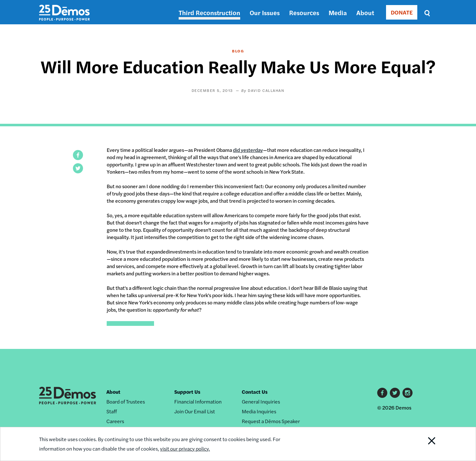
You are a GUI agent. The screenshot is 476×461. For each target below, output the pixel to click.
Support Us (187, 392)
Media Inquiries (259, 411)
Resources (304, 12)
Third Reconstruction (209, 12)
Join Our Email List (195, 411)
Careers (115, 421)
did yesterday (248, 150)
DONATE (402, 12)
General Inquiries (261, 401)
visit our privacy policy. (185, 449)
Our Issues (265, 12)
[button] (78, 155)
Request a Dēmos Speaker (271, 421)
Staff (112, 411)
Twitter (395, 393)
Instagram (408, 393)
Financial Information (198, 401)
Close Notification (424, 444)
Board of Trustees (126, 401)
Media (338, 12)
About (365, 12)
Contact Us (255, 392)
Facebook (382, 393)
